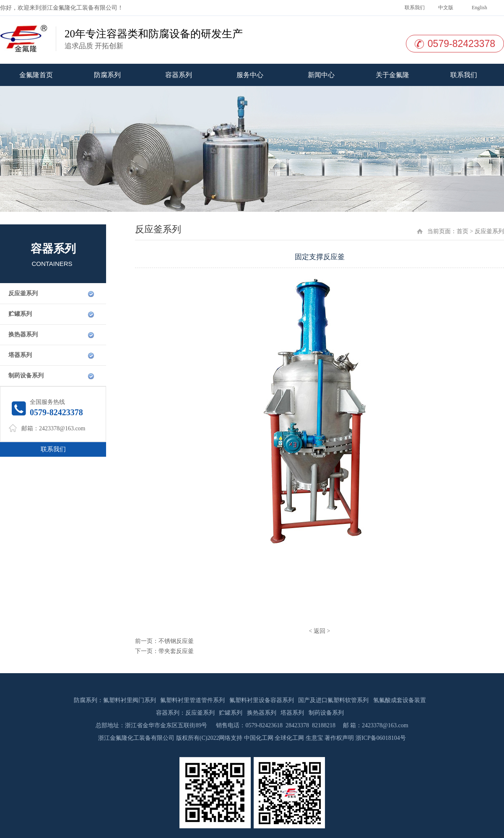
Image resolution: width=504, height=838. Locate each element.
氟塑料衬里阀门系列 (130, 700)
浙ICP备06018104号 (381, 738)
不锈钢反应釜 (176, 641)
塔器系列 (20, 355)
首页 (462, 231)
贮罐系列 (20, 314)
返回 (320, 631)
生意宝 (314, 738)
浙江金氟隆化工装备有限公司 (79, 8)
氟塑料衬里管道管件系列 (192, 700)
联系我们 (414, 8)
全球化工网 (289, 738)
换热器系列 (23, 334)
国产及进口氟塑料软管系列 (333, 700)
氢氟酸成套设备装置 (400, 700)
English (479, 8)
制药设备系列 (26, 376)
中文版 (445, 8)
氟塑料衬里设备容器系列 (262, 700)
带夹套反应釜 (176, 651)
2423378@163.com (62, 428)
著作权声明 (339, 738)
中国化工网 (259, 738)
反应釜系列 (23, 293)
